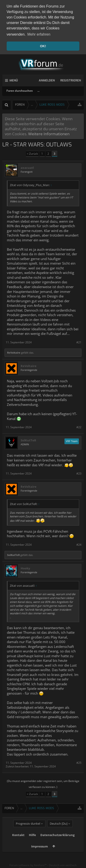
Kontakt (18, 841)
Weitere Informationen (49, 133)
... (38, 90)
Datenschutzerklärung (57, 841)
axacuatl (27, 167)
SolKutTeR (28, 440)
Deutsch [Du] (59, 829)
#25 (79, 762)
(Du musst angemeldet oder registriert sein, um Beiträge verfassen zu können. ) (43, 783)
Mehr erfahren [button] (39, 34)
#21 (79, 341)
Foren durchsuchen (20, 90)
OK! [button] (43, 46)
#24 (79, 544)
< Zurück (32, 153)
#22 (79, 426)
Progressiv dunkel (28, 829)
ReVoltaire (14, 352)
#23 (79, 473)
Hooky (25, 567)
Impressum (40, 852)
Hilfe (32, 841)
